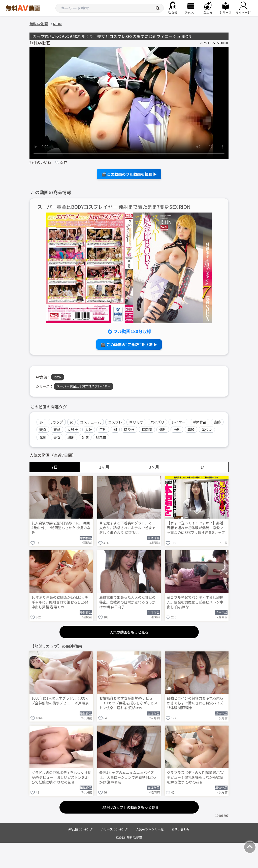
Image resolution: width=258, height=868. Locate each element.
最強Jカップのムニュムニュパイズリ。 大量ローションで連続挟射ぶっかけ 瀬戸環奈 (128, 777)
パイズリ (157, 422)
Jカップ (57, 422)
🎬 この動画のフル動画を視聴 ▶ (129, 174)
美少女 (207, 430)
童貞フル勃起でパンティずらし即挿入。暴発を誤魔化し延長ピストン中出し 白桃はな (195, 602)
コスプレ (115, 422)
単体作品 (200, 422)
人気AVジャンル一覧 (150, 829)
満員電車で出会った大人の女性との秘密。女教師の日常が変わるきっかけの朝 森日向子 (127, 602)
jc (71, 422)
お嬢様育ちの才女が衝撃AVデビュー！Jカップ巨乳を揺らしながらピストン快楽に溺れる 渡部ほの (128, 703)
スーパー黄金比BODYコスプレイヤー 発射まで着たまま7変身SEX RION (114, 207)
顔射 (71, 437)
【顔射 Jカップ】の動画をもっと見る (129, 807)
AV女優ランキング (81, 829)
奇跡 (217, 422)
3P (41, 422)
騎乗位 (101, 437)
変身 (43, 430)
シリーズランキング (115, 829)
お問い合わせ (181, 829)
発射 (43, 437)
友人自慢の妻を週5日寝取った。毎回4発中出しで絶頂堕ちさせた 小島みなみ (61, 528)
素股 (191, 430)
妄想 (57, 430)
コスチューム (90, 422)
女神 (89, 430)
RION (58, 377)
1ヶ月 (104, 467)
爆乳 (163, 430)
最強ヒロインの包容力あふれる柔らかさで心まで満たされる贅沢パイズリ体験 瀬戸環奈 (195, 703)
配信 (85, 437)
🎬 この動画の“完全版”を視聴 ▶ (129, 345)
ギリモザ (136, 422)
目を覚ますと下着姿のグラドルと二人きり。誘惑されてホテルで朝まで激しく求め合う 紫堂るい (127, 528)
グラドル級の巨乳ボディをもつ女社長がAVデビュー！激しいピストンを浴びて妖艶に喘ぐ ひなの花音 (61, 777)
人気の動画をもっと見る (129, 632)
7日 (55, 467)
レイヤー (178, 422)
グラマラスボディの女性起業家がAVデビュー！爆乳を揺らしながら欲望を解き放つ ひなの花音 (195, 777)
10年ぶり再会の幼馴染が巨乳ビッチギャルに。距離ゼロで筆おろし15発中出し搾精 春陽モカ (60, 602)
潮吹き (129, 430)
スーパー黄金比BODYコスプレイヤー (84, 386)
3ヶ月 (154, 467)
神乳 (177, 430)
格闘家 (147, 430)
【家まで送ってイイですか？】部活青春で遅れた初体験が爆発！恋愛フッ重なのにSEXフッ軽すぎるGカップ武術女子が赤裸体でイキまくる (196, 528)
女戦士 (73, 430)
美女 (57, 437)
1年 (204, 467)
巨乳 (103, 430)
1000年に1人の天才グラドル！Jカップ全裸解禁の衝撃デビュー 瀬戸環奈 (60, 701)
